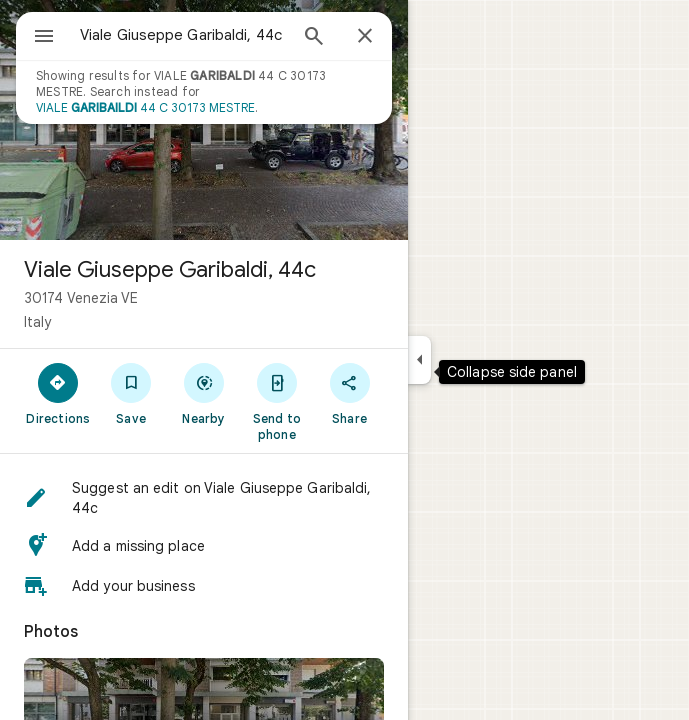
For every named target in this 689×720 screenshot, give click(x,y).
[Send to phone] (276, 401)
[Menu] (44, 38)
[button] (204, 498)
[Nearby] (204, 393)
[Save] (131, 393)
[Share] (349, 393)
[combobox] (183, 35)
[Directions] (58, 393)
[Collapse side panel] (419, 360)
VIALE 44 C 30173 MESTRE (145, 107)
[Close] (365, 37)
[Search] (314, 38)
